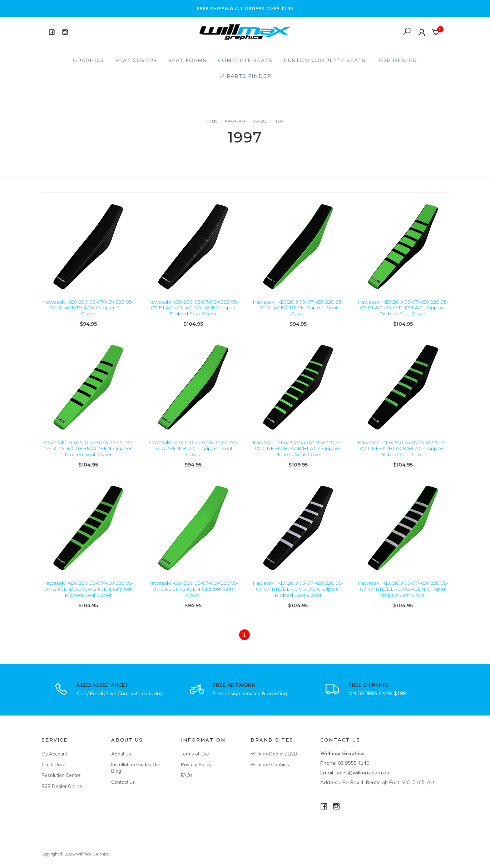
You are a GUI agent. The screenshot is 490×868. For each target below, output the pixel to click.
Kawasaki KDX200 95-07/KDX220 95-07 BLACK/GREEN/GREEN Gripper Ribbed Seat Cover (88, 454)
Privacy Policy (196, 764)
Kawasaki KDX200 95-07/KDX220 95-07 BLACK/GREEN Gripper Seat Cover (298, 308)
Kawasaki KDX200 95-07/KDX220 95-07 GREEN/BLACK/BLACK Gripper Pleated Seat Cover (298, 454)
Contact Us (123, 782)
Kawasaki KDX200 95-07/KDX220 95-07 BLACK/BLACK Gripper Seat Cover (88, 308)
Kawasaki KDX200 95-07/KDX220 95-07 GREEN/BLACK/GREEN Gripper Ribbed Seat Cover (88, 595)
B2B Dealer (398, 60)
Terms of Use (195, 754)
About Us (121, 754)
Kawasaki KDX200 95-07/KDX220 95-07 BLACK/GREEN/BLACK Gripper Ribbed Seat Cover (403, 308)
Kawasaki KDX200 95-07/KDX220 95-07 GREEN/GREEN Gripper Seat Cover (193, 595)
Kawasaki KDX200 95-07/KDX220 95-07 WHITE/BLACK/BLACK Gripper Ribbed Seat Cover (298, 595)
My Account (54, 754)
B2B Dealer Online (62, 786)
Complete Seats (245, 60)
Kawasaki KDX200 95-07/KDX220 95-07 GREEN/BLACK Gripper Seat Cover (193, 454)
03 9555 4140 (353, 763)
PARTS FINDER (245, 76)
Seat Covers (136, 60)
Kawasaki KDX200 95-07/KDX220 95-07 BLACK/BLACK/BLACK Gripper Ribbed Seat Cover (193, 308)
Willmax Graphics (270, 764)
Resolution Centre (61, 775)
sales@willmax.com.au (362, 773)
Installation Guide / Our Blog (136, 768)
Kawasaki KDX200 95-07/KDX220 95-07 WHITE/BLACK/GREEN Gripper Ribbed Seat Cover (403, 595)
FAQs (187, 775)
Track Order (54, 764)
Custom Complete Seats (325, 60)
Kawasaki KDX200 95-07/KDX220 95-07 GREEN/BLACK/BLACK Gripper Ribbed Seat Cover (403, 454)
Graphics (88, 60)
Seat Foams (187, 60)
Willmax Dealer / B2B (274, 754)
